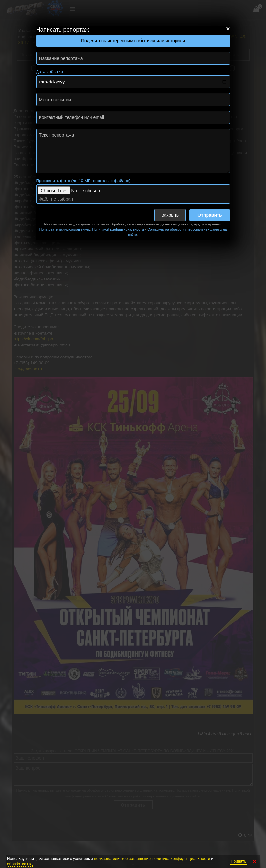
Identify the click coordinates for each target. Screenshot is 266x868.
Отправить (210, 215)
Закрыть (170, 215)
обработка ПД (20, 864)
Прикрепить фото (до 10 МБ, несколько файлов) (83, 181)
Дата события (50, 72)
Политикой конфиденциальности (118, 230)
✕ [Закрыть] (255, 861)
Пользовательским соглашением (65, 230)
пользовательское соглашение (122, 859)
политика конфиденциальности (181, 859)
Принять (239, 861)
